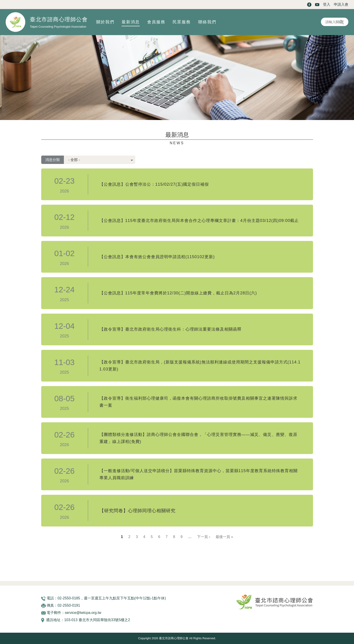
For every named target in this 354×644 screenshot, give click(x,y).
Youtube (317, 5)
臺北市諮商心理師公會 (59, 19)
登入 (327, 4)
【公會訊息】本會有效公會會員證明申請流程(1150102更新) (163, 257)
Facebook (309, 5)
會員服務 (156, 22)
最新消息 (131, 22)
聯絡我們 (207, 22)
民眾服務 (182, 22)
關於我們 (105, 22)
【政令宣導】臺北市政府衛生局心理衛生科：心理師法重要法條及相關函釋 (178, 329)
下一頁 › (204, 537)
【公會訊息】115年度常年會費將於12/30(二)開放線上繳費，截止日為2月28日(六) (186, 293)
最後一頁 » (224, 537)
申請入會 (341, 4)
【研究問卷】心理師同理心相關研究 (137, 511)
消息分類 (53, 160)
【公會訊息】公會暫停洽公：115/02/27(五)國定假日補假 (160, 184)
